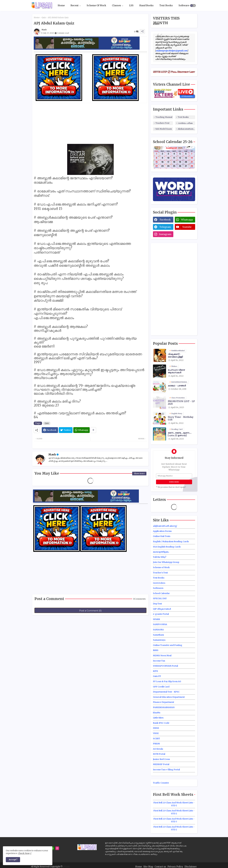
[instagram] (57, 848)
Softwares (184, 5)
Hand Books (146, 5)
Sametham (158, 635)
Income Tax (159, 661)
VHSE (156, 733)
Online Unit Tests (162, 536)
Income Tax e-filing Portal (166, 770)
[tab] (61, 5)
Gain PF (157, 676)
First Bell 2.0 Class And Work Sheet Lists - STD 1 (174, 804)
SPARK (156, 619)
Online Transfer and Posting (168, 645)
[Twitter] (66, 430)
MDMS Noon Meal (162, 656)
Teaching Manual (164, 117)
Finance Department (164, 702)
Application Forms (162, 531)
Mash (52, 454)
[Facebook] (50, 430)
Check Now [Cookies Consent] (24, 853)
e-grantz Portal (161, 614)
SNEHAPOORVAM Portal (165, 666)
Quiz (44, 18)
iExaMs (157, 713)
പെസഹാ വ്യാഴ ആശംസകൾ (176, 371)
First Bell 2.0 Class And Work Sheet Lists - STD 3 (174, 820)
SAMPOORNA (160, 624)
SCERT (156, 739)
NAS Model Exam (164, 129)
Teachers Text (162, 123)
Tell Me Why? (160, 557)
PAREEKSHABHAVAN (164, 707)
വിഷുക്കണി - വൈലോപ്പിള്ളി (175, 356)
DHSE (156, 728)
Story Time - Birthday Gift (181, 418)
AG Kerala (158, 749)
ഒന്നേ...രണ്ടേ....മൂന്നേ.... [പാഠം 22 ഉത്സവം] (180, 434)
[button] (193, 6)
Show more (139, 474)
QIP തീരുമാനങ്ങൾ (162, 609)
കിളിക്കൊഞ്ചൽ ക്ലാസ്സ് (165, 526)
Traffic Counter (161, 783)
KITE (155, 671)
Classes (116, 5)
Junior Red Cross (161, 759)
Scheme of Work (161, 567)
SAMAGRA (158, 630)
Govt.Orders (159, 583)
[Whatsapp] (82, 430)
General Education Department (169, 697)
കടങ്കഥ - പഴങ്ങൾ (177, 386)
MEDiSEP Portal (161, 764)
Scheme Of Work (96, 5)
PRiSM (156, 744)
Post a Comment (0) (90, 611)
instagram (165, 234)
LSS (131, 5)
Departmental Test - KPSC (166, 692)
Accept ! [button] (13, 860)
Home (61, 5)
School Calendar (161, 593)
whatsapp (187, 220)
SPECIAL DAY (160, 598)
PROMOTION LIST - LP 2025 (181, 403)
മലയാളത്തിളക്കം (161, 552)
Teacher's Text (160, 573)
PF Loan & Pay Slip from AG (167, 681)
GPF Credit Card (161, 687)
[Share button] (93, 430)
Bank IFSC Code (161, 723)
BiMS (156, 650)
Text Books (166, 5)
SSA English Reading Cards (167, 547)
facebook (165, 220)
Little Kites (158, 718)
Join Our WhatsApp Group (166, 562)
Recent (75, 5)
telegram (165, 227)
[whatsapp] (53, 848)
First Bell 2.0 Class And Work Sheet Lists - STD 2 (174, 812)
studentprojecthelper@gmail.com (172, 51)
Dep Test (157, 604)
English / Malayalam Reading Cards (171, 541)
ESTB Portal (159, 754)
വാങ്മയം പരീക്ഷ (185, 123)
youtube (187, 227)
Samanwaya (159, 640)
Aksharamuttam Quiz (186, 129)
